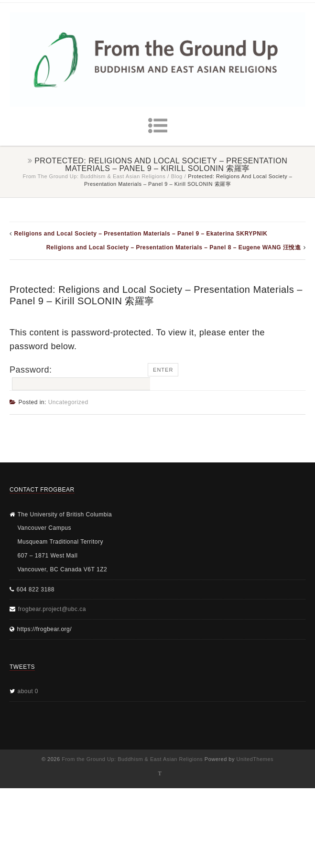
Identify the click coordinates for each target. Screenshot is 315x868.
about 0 (28, 691)
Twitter (160, 773)
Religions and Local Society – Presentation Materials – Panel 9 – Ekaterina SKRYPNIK (141, 234)
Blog (177, 176)
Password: (79, 378)
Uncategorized (68, 402)
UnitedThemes (255, 759)
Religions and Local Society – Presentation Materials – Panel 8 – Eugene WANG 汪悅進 (174, 247)
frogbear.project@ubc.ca (52, 609)
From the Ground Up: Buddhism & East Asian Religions (94, 176)
